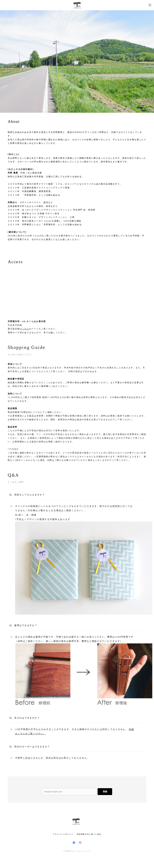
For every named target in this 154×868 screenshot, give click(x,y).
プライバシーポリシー (63, 834)
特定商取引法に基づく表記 (89, 834)
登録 (105, 792)
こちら (26, 329)
